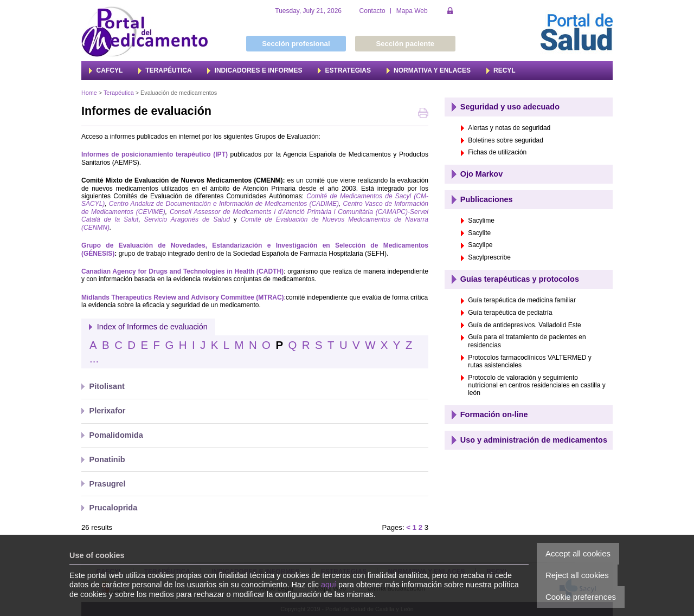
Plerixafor (108, 411)
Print (423, 114)
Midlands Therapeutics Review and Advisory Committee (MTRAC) (183, 297)
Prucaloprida (114, 508)
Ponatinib (107, 459)
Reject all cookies (577, 575)
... (94, 359)
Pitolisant (107, 386)
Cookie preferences (581, 597)
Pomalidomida (116, 435)
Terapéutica (119, 93)
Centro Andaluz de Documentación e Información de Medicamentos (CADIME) (224, 204)
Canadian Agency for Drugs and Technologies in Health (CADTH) (182, 271)
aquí (329, 585)
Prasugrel (108, 484)
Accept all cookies (578, 553)
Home (89, 93)
